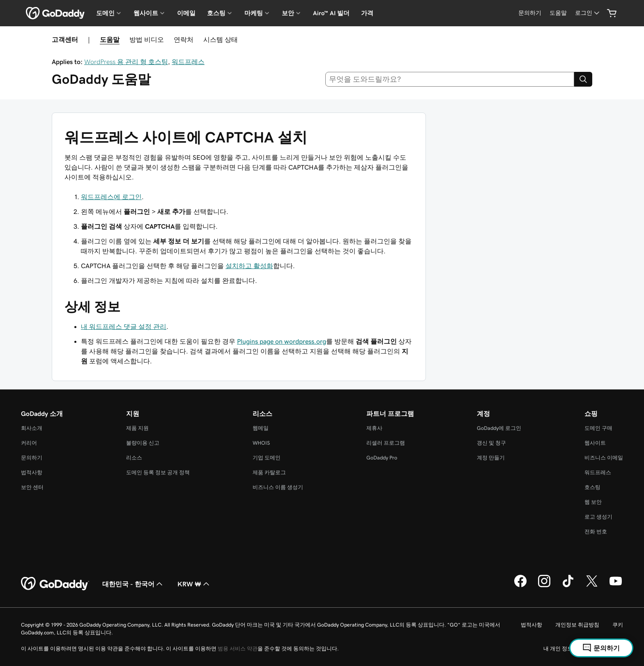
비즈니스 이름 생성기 (278, 487)
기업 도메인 (267, 458)
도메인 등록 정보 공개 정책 (158, 472)
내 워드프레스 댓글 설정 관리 (124, 326)
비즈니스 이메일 (604, 458)
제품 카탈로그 (269, 472)
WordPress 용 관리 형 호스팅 (126, 62)
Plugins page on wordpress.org (282, 341)
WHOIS (261, 443)
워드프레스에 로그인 (111, 197)
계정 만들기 (491, 458)
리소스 (134, 458)
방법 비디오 (147, 39)
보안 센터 (32, 487)
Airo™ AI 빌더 (331, 13)
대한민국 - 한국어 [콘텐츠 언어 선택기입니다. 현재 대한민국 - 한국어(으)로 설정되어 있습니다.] (133, 584)
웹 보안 (593, 502)
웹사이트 (595, 443)
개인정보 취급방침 (577, 625)
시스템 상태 (221, 39)
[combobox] (450, 79)
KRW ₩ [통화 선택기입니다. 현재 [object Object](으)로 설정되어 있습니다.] (194, 584)
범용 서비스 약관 (238, 649)
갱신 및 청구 (491, 443)
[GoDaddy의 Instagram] (544, 586)
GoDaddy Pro (382, 458)
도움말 (110, 39)
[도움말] (558, 13)
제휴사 (374, 428)
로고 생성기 (598, 517)
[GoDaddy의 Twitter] (592, 586)
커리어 (29, 443)
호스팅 (592, 487)
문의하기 (32, 458)
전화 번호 (596, 532)
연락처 (184, 39)
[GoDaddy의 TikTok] (568, 586)
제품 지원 (137, 428)
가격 (367, 13)
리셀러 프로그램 (386, 443)
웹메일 (261, 428)
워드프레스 (188, 62)
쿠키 (618, 625)
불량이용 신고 (143, 443)
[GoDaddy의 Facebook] (520, 586)
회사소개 (32, 428)
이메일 (186, 13)
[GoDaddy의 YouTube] (616, 586)
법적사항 (32, 472)
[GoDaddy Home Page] (55, 584)
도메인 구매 (598, 428)
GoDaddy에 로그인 (499, 428)
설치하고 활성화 (249, 266)
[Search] (583, 79)
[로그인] (588, 13)
